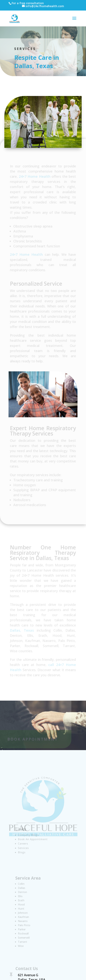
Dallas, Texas (22, 630)
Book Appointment (31, 739)
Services (24, 848)
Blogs (23, 852)
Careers (24, 844)
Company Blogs (29, 835)
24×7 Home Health (35, 177)
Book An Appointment (33, 839)
